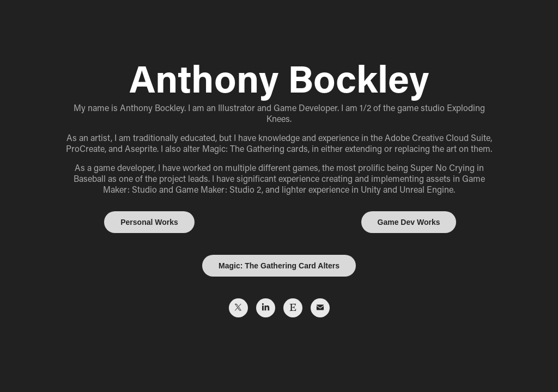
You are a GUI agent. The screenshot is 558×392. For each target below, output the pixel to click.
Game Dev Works (409, 222)
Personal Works (149, 222)
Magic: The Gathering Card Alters (279, 266)
